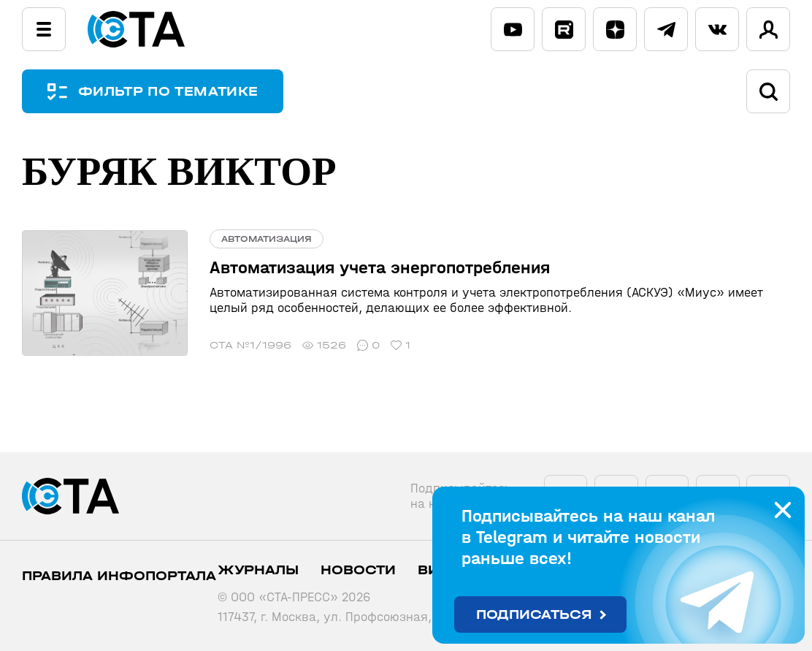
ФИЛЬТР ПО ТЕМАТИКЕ (168, 92)
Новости (358, 570)
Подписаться (534, 615)
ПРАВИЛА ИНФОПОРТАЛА (119, 576)
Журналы (258, 570)
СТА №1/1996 (250, 345)
